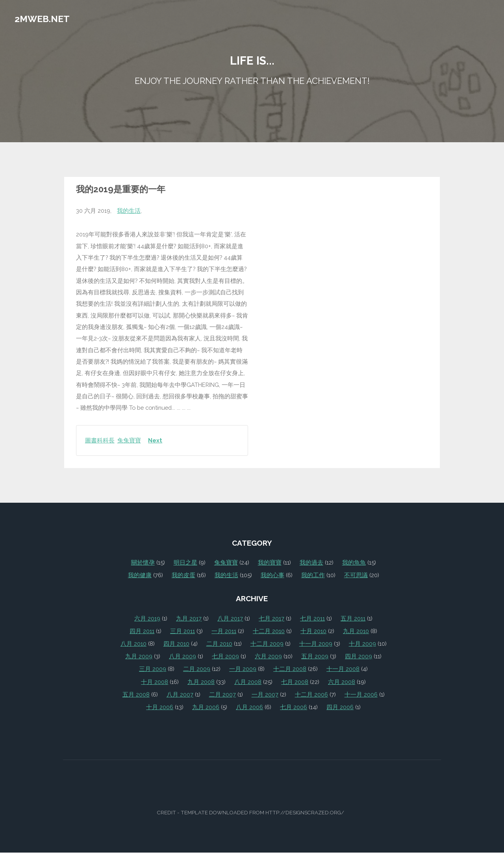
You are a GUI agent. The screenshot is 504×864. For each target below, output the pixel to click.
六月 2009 (268, 656)
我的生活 (129, 211)
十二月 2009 (267, 644)
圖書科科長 (100, 440)
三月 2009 (153, 669)
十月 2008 (155, 682)
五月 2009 (315, 656)
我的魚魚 (354, 562)
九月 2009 (139, 656)
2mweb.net (42, 19)
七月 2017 (271, 618)
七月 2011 (312, 618)
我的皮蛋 (183, 575)
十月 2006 (160, 707)
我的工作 (313, 575)
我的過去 (311, 562)
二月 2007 (222, 694)
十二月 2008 (290, 669)
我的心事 (272, 575)
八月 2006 (249, 707)
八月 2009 (183, 656)
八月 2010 (133, 644)
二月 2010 (219, 644)
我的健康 (140, 575)
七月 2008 (295, 682)
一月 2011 (224, 631)
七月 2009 (225, 656)
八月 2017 (230, 618)
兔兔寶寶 (129, 440)
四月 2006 (340, 707)
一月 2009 (243, 669)
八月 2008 (248, 682)
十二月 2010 (269, 631)
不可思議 (356, 575)
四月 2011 (142, 631)
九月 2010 (356, 631)
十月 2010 (313, 631)
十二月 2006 (311, 694)
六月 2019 (147, 618)
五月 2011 (353, 618)
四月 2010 (176, 644)
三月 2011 (183, 631)
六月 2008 (342, 682)
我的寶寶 (270, 562)
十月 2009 (362, 644)
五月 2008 (136, 694)
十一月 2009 (316, 644)
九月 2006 (206, 707)
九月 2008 (201, 682)
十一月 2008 (343, 669)
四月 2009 (359, 656)
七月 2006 (294, 707)
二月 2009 (197, 669)
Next (155, 440)
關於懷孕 (143, 562)
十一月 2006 (361, 694)
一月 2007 (265, 694)
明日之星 (185, 562)
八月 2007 (180, 694)
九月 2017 (189, 618)
